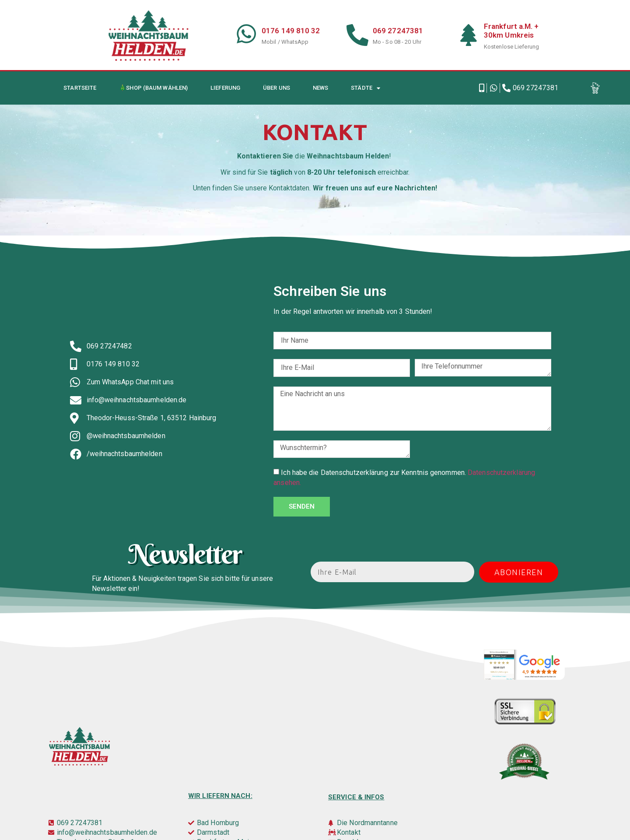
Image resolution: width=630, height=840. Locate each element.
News (320, 88)
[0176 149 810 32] (246, 34)
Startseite (80, 88)
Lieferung (225, 88)
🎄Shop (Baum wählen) (153, 88)
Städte (366, 88)
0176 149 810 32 (291, 31)
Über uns (276, 88)
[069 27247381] (357, 35)
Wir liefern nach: (220, 796)
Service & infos (356, 797)
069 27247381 (398, 31)
